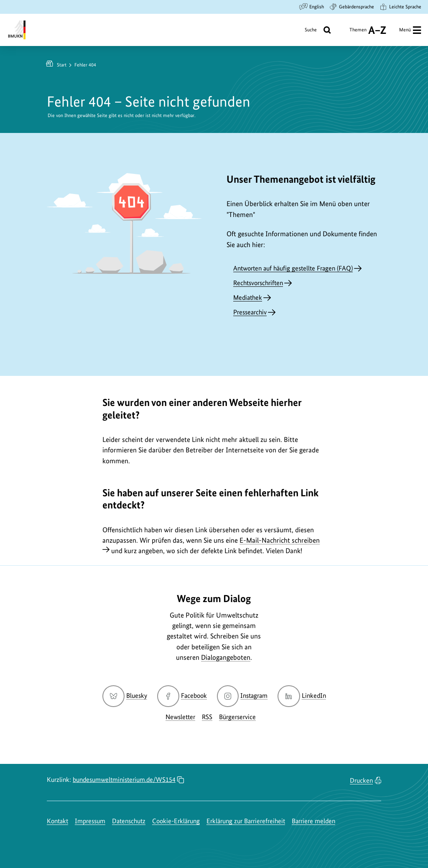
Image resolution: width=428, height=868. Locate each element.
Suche (320, 30)
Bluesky (125, 696)
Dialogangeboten (226, 657)
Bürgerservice (237, 717)
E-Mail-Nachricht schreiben (280, 540)
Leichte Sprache (400, 7)
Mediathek (248, 297)
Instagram (242, 696)
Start (62, 65)
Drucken (361, 780)
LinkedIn (302, 696)
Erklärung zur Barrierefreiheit (246, 821)
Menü (410, 30)
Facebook (182, 696)
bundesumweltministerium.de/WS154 (124, 780)
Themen (368, 30)
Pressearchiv (250, 312)
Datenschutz (129, 821)
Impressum (90, 821)
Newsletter (180, 717)
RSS (207, 717)
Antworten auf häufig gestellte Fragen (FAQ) (293, 268)
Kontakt (57, 821)
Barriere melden (313, 821)
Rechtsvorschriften (258, 283)
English (312, 7)
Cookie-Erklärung (176, 821)
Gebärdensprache (352, 7)
